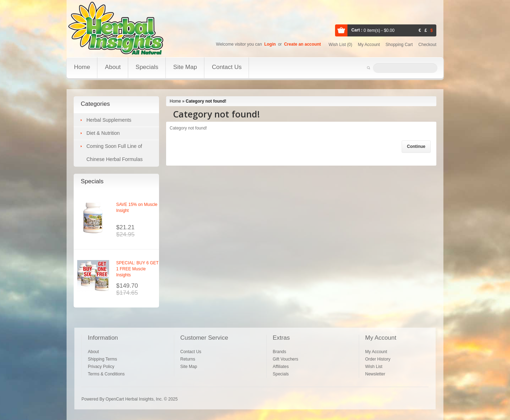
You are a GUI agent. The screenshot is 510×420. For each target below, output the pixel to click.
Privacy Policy (101, 367)
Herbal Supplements (109, 120)
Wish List (374, 367)
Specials (147, 67)
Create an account (302, 44)
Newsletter (375, 374)
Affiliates (281, 367)
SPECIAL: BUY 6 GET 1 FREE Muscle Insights (137, 269)
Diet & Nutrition (103, 133)
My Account (376, 352)
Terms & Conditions (106, 374)
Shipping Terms (103, 359)
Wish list (341, 45)
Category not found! (206, 101)
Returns (188, 359)
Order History (378, 359)
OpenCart (115, 399)
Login (270, 44)
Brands (279, 352)
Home (82, 67)
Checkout (427, 45)
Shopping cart (399, 45)
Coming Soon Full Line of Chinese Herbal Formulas (115, 153)
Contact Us (227, 67)
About (113, 67)
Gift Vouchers (285, 359)
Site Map (185, 67)
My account (369, 45)
